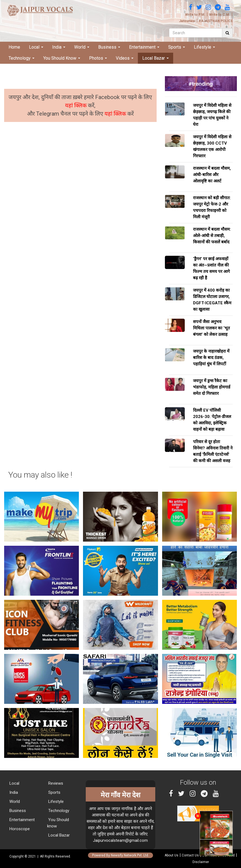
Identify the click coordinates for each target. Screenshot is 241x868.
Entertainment (144, 47)
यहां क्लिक (77, 105)
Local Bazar (156, 58)
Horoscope (19, 829)
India (59, 47)
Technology (22, 58)
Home (14, 47)
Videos (125, 58)
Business (109, 47)
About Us (172, 855)
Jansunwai (187, 21)
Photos (98, 58)
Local (36, 47)
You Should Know (62, 58)
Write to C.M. (220, 15)
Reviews (55, 783)
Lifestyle (204, 47)
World (82, 47)
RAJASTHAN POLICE (216, 21)
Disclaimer (201, 862)
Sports (177, 47)
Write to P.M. (195, 15)
